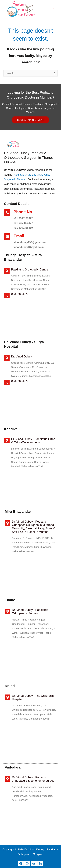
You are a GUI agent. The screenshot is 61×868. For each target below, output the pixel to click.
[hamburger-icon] (53, 10)
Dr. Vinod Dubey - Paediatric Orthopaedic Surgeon (30, 612)
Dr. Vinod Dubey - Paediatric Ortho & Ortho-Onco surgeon (33, 441)
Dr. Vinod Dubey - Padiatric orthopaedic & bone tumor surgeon (34, 779)
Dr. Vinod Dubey (22, 357)
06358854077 (20, 294)
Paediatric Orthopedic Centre (30, 270)
